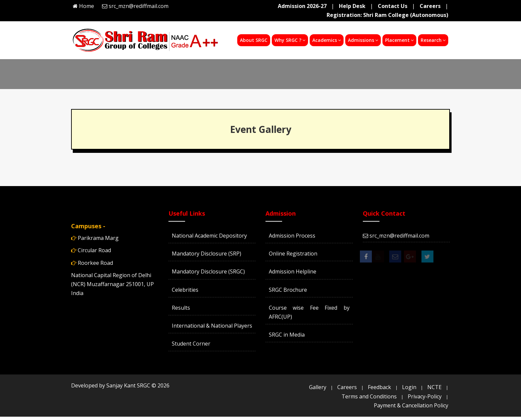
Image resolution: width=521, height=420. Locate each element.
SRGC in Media (287, 335)
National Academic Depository (209, 236)
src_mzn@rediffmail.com (139, 6)
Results (181, 308)
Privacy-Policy (425, 396)
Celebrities (185, 290)
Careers (430, 6)
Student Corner (191, 344)
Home (87, 6)
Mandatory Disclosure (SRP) (207, 254)
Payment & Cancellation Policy (411, 405)
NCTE (434, 387)
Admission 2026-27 (302, 6)
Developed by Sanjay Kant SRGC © (120, 385)
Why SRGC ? (290, 40)
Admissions (363, 40)
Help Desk (352, 6)
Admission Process (292, 236)
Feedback (379, 387)
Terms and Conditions (369, 396)
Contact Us (393, 6)
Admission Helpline (293, 271)
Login (409, 387)
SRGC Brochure (288, 290)
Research (433, 40)
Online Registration (293, 254)
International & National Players (212, 326)
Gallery (318, 387)
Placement (399, 40)
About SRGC (254, 40)
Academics (327, 40)
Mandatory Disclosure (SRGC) (208, 271)
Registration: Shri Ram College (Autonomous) (387, 15)
